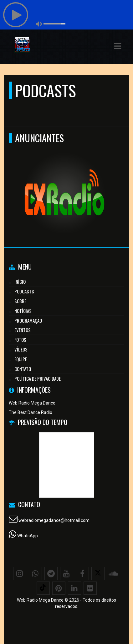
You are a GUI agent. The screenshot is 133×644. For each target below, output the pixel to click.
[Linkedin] (74, 588)
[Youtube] (67, 573)
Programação (28, 320)
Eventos (23, 330)
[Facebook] (82, 573)
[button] (118, 46)
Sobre (20, 301)
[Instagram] (20, 573)
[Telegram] (51, 573)
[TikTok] (43, 588)
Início (20, 282)
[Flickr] (90, 588)
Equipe (21, 359)
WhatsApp (28, 536)
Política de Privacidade (38, 378)
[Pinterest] (59, 588)
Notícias (23, 311)
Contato (23, 369)
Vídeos (21, 349)
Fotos (20, 340)
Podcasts (24, 291)
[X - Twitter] (98, 573)
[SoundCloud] (114, 573)
